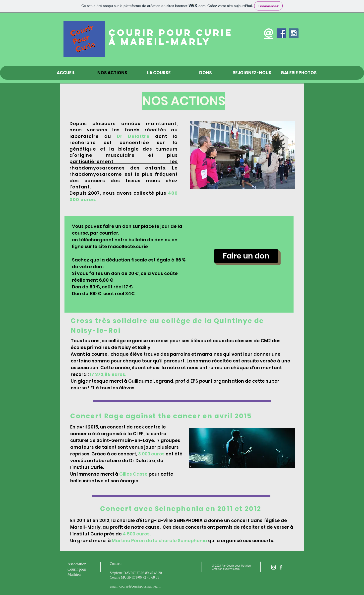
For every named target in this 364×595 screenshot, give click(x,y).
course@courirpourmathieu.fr (140, 586)
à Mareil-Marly (160, 42)
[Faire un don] (246, 256)
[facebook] (281, 567)
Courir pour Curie (171, 33)
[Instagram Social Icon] (294, 33)
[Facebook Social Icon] (281, 33)
